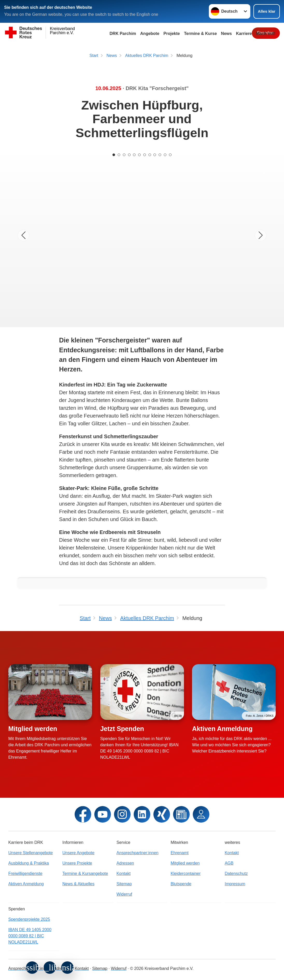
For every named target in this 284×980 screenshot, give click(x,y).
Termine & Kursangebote (85, 873)
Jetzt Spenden (122, 729)
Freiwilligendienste (25, 873)
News (226, 34)
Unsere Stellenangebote (31, 853)
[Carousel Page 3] (124, 155)
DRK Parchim (123, 34)
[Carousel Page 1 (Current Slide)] (113, 155)
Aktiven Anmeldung (222, 729)
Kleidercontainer (186, 873)
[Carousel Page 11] (165, 155)
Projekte (172, 34)
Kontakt (124, 873)
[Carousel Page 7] (145, 155)
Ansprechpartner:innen (138, 853)
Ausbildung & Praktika (29, 863)
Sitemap (124, 884)
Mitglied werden (33, 729)
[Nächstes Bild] (261, 235)
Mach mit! (266, 34)
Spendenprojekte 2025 (29, 919)
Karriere (244, 34)
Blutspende (181, 884)
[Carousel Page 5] (134, 155)
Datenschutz (236, 873)
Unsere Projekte (77, 863)
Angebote (150, 34)
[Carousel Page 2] (119, 155)
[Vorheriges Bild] (23, 235)
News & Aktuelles (79, 884)
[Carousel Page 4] (129, 155)
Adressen (125, 863)
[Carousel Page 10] (160, 155)
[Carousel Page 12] (171, 155)
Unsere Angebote (79, 853)
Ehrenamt (179, 853)
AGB (229, 863)
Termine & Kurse (200, 34)
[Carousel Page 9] (155, 155)
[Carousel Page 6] (139, 155)
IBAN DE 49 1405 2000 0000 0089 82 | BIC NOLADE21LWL (30, 936)
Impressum (235, 884)
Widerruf (124, 894)
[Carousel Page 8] (150, 155)
